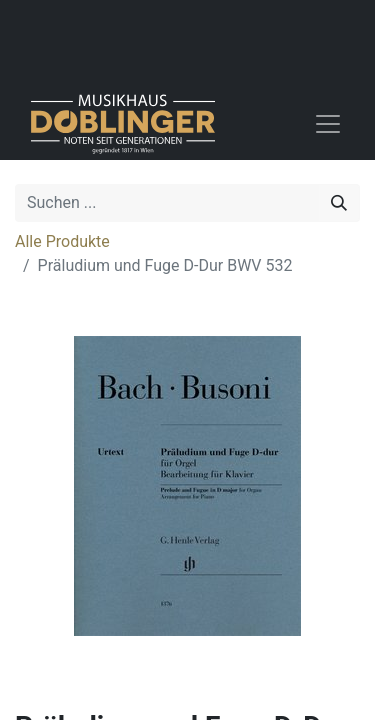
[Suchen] (339, 203)
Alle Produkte (62, 241)
